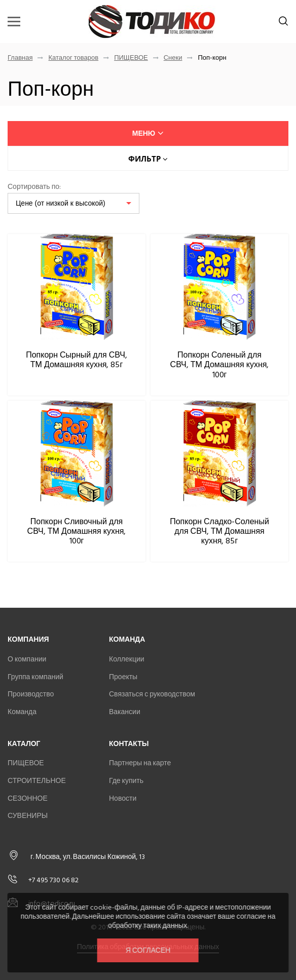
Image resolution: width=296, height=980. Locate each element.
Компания (28, 639)
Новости (123, 798)
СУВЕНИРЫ (28, 816)
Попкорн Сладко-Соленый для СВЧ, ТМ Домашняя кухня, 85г (219, 531)
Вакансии (125, 712)
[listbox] (73, 203)
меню (148, 133)
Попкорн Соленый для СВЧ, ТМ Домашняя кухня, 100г (220, 365)
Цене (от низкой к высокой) (61, 203)
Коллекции (127, 659)
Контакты (129, 744)
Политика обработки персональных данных (148, 947)
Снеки (173, 58)
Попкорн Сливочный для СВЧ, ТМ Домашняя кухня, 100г (77, 531)
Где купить (126, 781)
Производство (31, 694)
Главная (20, 58)
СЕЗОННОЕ (28, 798)
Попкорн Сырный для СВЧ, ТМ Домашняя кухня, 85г (77, 360)
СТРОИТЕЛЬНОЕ (37, 781)
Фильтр (148, 159)
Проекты (123, 677)
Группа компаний (35, 677)
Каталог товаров (73, 58)
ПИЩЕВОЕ (131, 58)
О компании (27, 659)
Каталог (24, 744)
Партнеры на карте (140, 763)
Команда (22, 712)
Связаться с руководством (152, 694)
